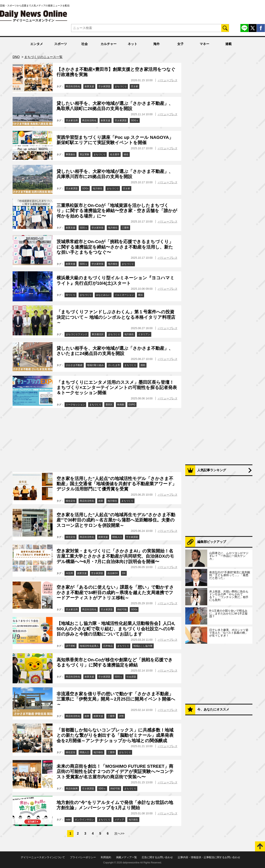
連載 (228, 44)
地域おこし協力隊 (143, 646)
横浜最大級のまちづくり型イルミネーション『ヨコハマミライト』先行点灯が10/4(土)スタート (116, 280)
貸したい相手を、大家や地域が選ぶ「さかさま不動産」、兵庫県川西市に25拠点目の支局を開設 (115, 174)
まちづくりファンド (77, 334)
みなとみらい (103, 295)
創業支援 (89, 86)
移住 (126, 154)
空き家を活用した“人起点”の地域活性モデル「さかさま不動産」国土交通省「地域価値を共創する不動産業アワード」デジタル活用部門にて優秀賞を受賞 (117, 484)
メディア (119, 820)
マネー (204, 44)
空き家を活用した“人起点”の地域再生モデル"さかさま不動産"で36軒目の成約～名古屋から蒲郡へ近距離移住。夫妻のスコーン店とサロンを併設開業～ (116, 520)
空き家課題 (104, 86)
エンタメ (37, 44)
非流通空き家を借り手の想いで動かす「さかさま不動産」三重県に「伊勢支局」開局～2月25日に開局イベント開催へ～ (116, 699)
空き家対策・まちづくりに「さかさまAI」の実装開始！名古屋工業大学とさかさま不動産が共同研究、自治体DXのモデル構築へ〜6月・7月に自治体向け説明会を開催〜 (115, 556)
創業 (101, 501)
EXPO (132, 405)
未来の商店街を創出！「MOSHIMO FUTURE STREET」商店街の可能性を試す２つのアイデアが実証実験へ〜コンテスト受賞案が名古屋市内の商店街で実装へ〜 (115, 772)
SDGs (85, 188)
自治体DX (113, 573)
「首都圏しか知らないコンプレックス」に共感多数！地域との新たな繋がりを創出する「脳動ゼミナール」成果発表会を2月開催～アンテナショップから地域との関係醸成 (115, 735)
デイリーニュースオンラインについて (43, 857)
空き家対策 (98, 228)
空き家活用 (72, 120)
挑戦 (143, 365)
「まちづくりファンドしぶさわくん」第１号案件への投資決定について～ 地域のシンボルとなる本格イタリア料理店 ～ (116, 317)
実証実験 (85, 154)
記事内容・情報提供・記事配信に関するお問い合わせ (209, 857)
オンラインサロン (84, 820)
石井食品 (108, 646)
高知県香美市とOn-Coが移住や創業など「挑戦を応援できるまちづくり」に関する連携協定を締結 (115, 662)
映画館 (121, 405)
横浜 (140, 295)
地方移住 (98, 188)
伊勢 (121, 716)
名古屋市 (115, 154)
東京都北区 (98, 334)
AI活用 (69, 573)
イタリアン (144, 334)
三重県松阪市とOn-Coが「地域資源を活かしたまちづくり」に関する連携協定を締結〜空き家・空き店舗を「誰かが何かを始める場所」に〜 (117, 211)
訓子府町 (71, 646)
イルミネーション (124, 295)
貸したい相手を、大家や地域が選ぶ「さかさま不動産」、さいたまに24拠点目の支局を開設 (115, 351)
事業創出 (71, 154)
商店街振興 (72, 789)
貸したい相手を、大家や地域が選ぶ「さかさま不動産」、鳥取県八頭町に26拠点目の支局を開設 (115, 106)
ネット (132, 44)
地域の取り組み (95, 365)
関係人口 (117, 537)
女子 (180, 44)
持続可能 (122, 609)
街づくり (71, 295)
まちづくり (121, 86)
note (68, 820)
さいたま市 (114, 365)
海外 (156, 44)
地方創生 (129, 334)
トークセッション (75, 405)
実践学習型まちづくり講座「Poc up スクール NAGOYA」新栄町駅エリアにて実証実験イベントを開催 (115, 140)
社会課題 (131, 677)
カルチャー (109, 44)
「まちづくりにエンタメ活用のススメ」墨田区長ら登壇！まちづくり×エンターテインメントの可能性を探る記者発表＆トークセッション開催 (117, 388)
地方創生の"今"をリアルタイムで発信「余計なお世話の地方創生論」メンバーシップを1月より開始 (115, 805)
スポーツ (61, 44)
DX (124, 573)
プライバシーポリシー (83, 857)
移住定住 (71, 501)
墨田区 (109, 405)
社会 (85, 44)
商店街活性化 (73, 86)
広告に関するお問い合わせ (157, 857)
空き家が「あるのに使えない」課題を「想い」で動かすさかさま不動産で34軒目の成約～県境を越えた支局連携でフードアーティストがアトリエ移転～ (115, 592)
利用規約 (106, 857)
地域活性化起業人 (89, 646)
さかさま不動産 (74, 365)
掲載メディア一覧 (127, 857)
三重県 (125, 228)
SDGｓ (135, 120)
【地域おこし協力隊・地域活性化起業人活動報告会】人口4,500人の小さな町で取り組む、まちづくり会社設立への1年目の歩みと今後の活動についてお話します (116, 629)
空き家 (134, 86)
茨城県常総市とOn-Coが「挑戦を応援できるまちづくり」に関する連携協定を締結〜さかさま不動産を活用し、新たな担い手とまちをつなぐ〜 (115, 247)
